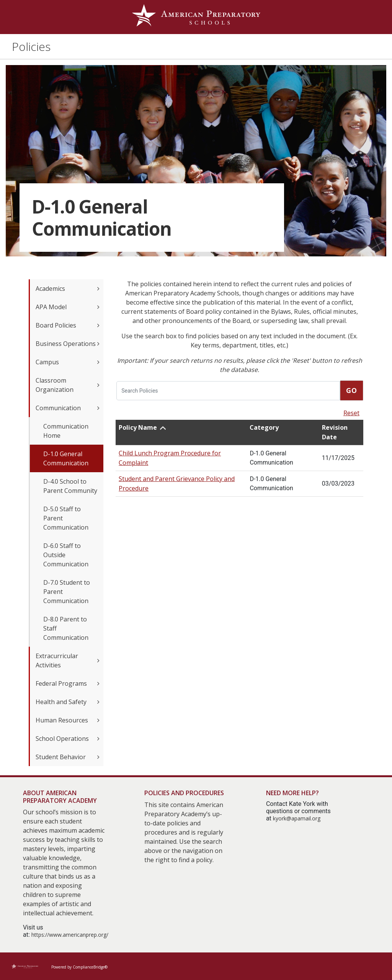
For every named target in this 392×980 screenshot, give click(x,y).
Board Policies (68, 325)
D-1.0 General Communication (66, 458)
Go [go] (352, 390)
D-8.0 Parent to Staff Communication (66, 628)
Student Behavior (68, 757)
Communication (68, 408)
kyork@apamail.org (297, 818)
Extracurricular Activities (68, 660)
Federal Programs (68, 683)
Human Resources (68, 720)
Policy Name (138, 427)
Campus (68, 362)
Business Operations (68, 344)
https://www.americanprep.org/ (70, 935)
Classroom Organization (68, 385)
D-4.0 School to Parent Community (70, 486)
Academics (68, 289)
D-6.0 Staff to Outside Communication (66, 555)
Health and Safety (68, 702)
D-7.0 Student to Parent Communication (67, 592)
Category (264, 427)
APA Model (68, 307)
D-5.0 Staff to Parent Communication (66, 518)
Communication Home (66, 431)
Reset (351, 413)
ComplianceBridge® (90, 967)
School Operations (68, 739)
